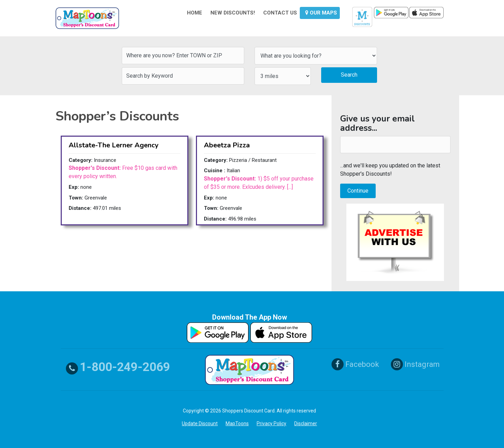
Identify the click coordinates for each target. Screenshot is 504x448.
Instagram (415, 364)
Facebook (355, 364)
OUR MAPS (321, 13)
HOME (195, 13)
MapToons (237, 423)
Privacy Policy (271, 423)
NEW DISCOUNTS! (233, 13)
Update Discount (200, 423)
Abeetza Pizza (227, 145)
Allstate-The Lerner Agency (114, 145)
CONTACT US (280, 13)
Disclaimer (306, 423)
